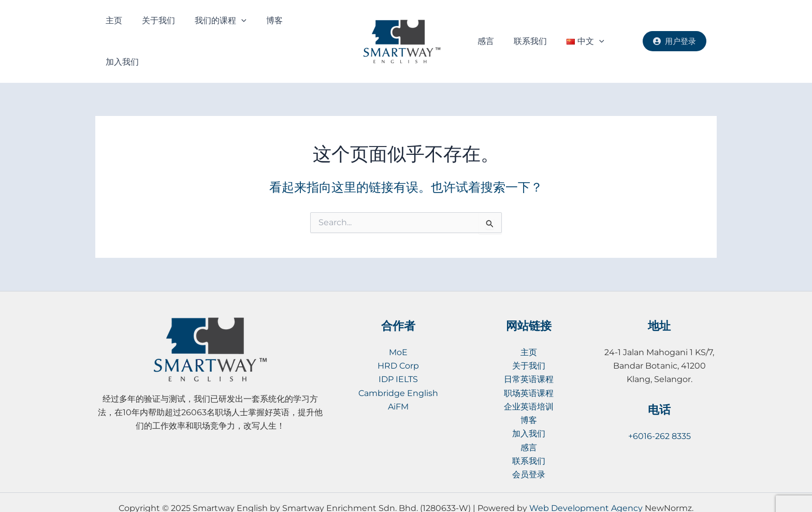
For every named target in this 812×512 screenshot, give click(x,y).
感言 (484, 30)
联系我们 (519, 30)
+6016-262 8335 (659, 414)
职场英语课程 (529, 371)
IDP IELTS (398, 357)
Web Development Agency (586, 486)
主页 (112, 30)
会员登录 (529, 453)
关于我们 (148, 30)
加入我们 (282, 30)
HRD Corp (398, 343)
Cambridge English (398, 371)
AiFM (398, 384)
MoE (398, 330)
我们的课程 (201, 31)
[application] (222, 31)
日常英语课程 (529, 357)
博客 (246, 30)
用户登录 (675, 30)
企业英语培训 (529, 384)
